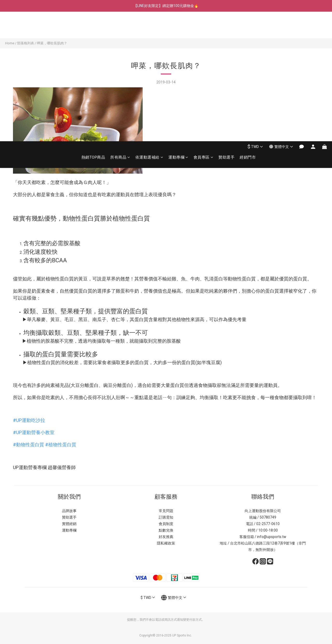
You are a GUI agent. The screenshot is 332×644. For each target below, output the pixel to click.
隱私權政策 (166, 543)
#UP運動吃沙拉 (29, 420)
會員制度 (166, 524)
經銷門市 (248, 28)
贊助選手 (226, 28)
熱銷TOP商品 (93, 28)
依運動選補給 (149, 28)
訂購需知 (166, 517)
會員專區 (203, 28)
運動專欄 (178, 28)
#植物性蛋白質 (61, 445)
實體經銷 (69, 524)
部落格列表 (26, 43)
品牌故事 (69, 511)
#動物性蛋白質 (29, 445)
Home (10, 43)
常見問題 (166, 511)
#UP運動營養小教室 (34, 432)
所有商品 (120, 28)
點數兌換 (166, 530)
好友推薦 (166, 537)
